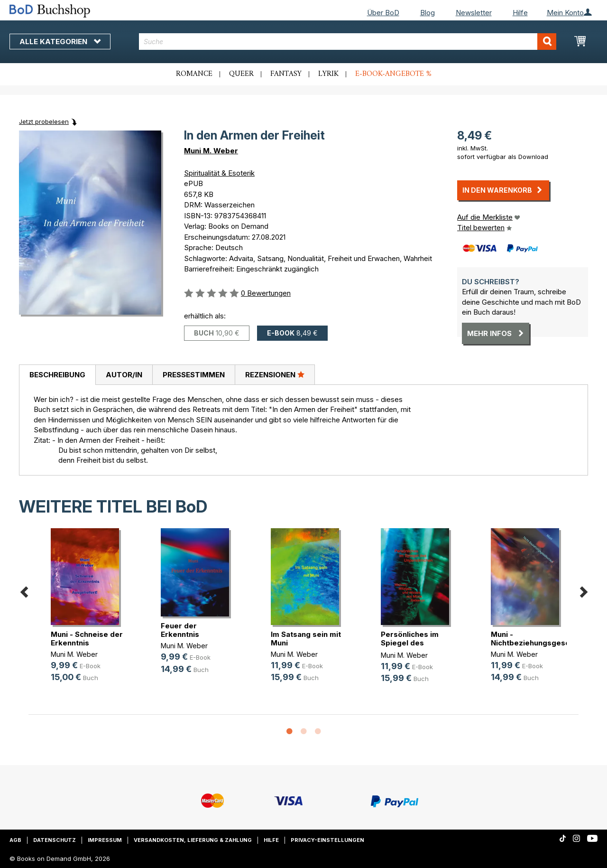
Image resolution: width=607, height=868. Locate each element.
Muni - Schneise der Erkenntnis (87, 639)
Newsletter (474, 13)
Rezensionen (275, 374)
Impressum (105, 840)
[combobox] (348, 42)
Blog (428, 13)
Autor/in (124, 375)
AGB (15, 840)
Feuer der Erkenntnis (180, 630)
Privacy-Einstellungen (327, 840)
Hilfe (520, 13)
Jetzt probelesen (44, 121)
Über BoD (383, 13)
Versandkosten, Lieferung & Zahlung (193, 840)
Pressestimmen (194, 375)
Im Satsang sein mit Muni (306, 639)
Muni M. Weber (211, 151)
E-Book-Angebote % (393, 74)
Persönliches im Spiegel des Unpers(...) (410, 643)
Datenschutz (55, 840)
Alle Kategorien (60, 42)
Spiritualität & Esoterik (219, 173)
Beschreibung (57, 375)
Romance (194, 74)
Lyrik (328, 74)
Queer (241, 74)
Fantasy (286, 74)
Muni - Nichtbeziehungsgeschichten (543, 639)
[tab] (57, 375)
